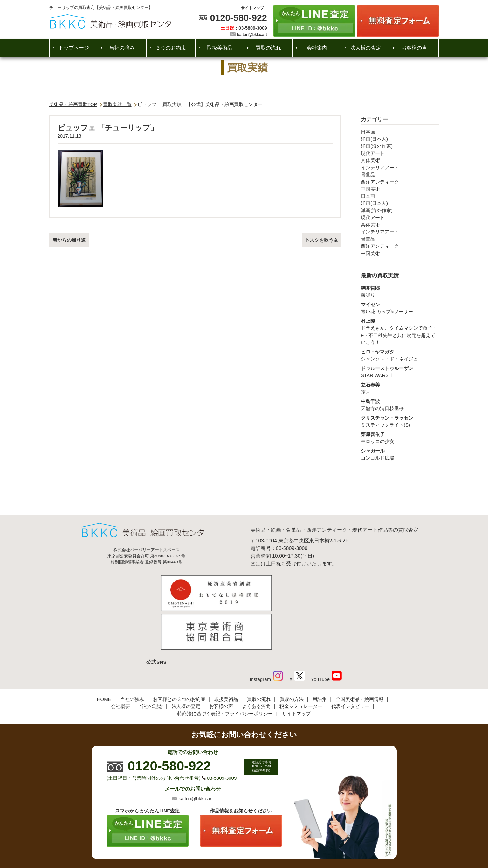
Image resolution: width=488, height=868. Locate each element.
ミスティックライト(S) (400, 421)
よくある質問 (256, 663)
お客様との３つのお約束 (179, 655)
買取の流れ (268, 48)
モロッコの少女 (400, 438)
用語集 (320, 655)
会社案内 (317, 48)
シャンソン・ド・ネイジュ (400, 355)
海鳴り (400, 291)
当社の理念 (151, 663)
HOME (104, 655)
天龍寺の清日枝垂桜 (400, 405)
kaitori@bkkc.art (252, 35)
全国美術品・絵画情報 (360, 655)
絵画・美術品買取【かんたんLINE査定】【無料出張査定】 (114, 21)
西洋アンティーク (380, 182)
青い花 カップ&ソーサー (400, 308)
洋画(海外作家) (377, 146)
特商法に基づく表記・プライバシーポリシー (225, 670)
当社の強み (122, 48)
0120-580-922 (238, 18)
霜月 (400, 388)
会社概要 (120, 663)
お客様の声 (414, 48)
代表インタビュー (350, 663)
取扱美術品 (220, 48)
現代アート (373, 153)
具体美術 (370, 160)
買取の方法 (292, 655)
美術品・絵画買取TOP (73, 104)
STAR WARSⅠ (400, 372)
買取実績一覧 (117, 104)
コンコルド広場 (400, 454)
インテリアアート (380, 168)
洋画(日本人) (374, 139)
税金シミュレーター (301, 663)
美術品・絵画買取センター (233, 844)
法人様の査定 (366, 48)
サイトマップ (252, 8)
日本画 (368, 132)
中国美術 (370, 189)
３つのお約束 (171, 48)
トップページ (74, 48)
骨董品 (368, 175)
